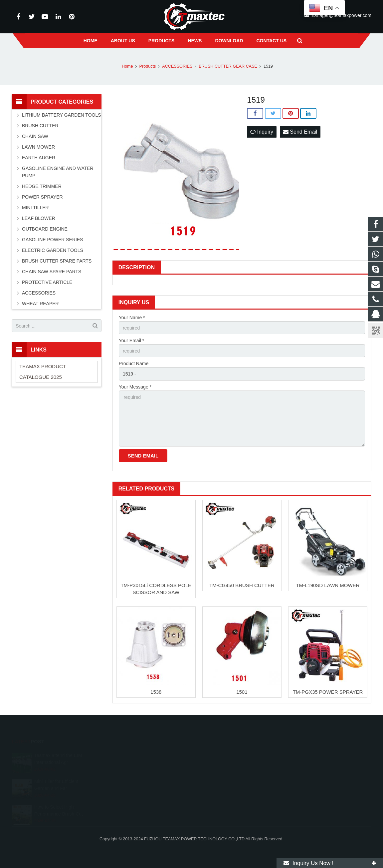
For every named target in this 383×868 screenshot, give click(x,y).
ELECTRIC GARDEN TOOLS (53, 250)
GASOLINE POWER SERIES (53, 240)
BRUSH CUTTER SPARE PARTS (57, 261)
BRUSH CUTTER (40, 126)
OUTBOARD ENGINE (45, 229)
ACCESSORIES (39, 293)
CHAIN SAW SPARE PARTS (52, 272)
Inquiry (262, 132)
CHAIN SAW (35, 136)
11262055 (212, 755)
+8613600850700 (219, 765)
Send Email (300, 132)
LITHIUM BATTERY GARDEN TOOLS (62, 115)
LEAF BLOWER (39, 218)
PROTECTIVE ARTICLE (47, 282)
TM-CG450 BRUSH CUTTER (242, 585)
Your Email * (132, 341)
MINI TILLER (35, 208)
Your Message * (135, 387)
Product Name (134, 364)
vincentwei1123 (217, 794)
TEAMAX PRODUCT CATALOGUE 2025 (43, 372)
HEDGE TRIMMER (42, 186)
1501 (242, 692)
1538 (156, 692)
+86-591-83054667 (220, 774)
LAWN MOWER (38, 147)
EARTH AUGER (39, 158)
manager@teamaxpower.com (231, 784)
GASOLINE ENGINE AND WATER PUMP (58, 172)
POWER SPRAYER (42, 197)
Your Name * (132, 318)
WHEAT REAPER (40, 304)
